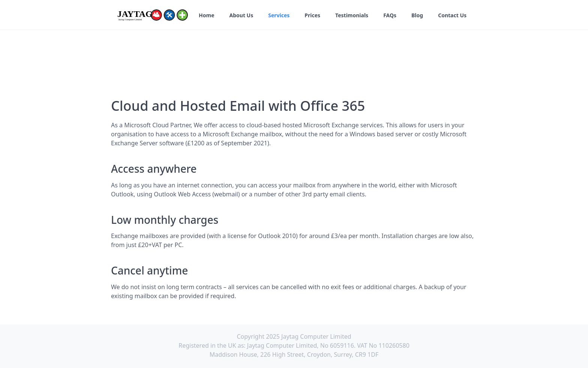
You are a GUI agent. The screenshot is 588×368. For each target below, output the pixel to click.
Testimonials (352, 15)
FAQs (390, 15)
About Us (241, 15)
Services (279, 15)
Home (206, 15)
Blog (417, 15)
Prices (312, 15)
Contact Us (452, 15)
